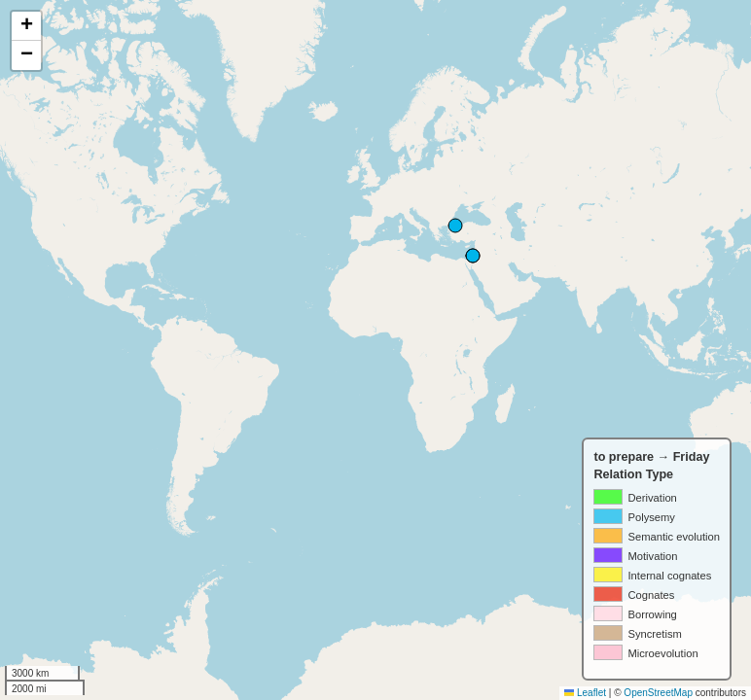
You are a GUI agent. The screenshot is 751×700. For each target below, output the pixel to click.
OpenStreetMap (658, 693)
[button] (26, 26)
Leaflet (585, 693)
